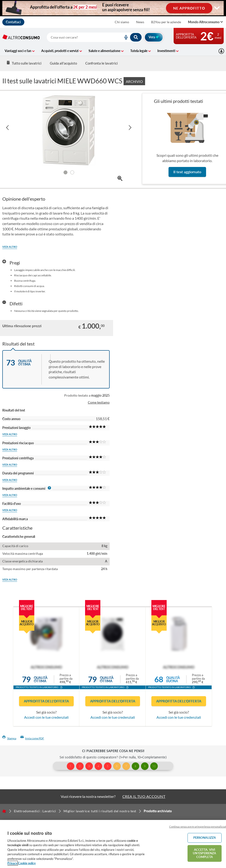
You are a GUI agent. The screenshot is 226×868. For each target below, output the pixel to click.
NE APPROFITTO (189, 8)
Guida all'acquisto (63, 63)
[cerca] (79, 37)
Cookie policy (27, 863)
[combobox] (94, 37)
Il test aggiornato (187, 172)
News (140, 22)
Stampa (9, 738)
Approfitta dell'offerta (46, 701)
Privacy (12, 863)
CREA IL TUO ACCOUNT (144, 796)
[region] (113, 844)
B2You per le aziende (166, 22)
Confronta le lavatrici (102, 63)
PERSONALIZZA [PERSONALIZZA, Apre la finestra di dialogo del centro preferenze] (205, 838)
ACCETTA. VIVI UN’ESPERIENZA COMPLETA (204, 853)
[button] (61, 688)
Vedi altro (10, 247)
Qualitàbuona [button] (173, 679)
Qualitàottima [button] (41, 679)
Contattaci (13, 22)
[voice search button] (124, 37)
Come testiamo (99, 402)
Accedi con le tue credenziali (46, 717)
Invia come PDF (32, 738)
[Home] (4, 811)
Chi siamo (122, 22)
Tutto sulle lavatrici (24, 63)
